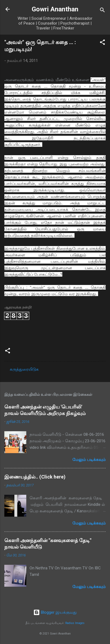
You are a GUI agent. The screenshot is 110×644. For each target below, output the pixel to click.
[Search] (102, 11)
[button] (102, 43)
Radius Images (75, 623)
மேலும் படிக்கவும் (89, 460)
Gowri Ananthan (55, 9)
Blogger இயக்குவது (55, 612)
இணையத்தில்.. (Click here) (35, 477)
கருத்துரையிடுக (24, 369)
